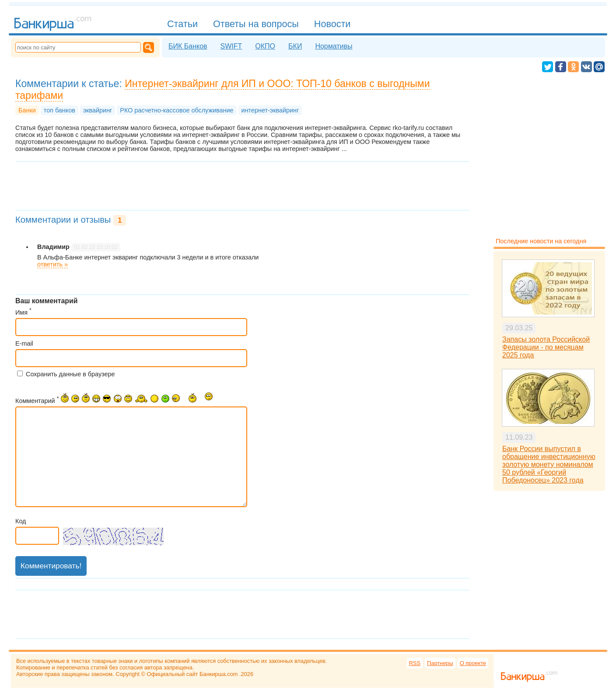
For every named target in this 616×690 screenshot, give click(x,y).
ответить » (52, 264)
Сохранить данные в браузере (70, 374)
